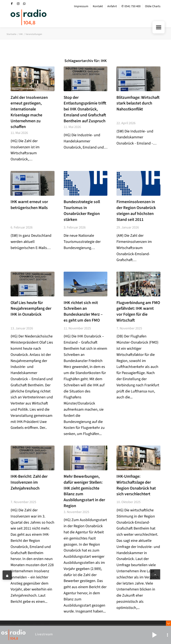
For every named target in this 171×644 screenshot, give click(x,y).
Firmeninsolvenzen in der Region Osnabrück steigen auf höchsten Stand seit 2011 (136, 211)
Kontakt (98, 6)
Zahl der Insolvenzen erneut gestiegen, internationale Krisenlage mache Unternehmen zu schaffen (29, 112)
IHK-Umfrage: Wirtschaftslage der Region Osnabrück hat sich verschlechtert (136, 485)
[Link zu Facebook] (12, 4)
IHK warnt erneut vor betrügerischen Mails (29, 205)
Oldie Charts (153, 6)
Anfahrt (112, 6)
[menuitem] (81, 6)
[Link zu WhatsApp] (25, 4)
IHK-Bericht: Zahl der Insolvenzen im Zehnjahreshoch (29, 482)
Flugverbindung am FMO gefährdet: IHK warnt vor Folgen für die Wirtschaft (138, 312)
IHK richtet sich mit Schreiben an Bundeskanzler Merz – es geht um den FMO (83, 312)
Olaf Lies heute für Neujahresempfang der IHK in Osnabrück (31, 309)
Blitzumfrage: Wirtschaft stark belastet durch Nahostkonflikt (138, 103)
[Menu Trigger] (159, 27)
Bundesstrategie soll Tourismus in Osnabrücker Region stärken (82, 211)
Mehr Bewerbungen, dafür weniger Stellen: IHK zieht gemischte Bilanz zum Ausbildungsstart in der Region (84, 491)
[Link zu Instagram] (18, 4)
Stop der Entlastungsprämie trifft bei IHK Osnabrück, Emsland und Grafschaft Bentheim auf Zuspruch (85, 109)
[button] (155, 635)
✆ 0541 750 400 (131, 6)
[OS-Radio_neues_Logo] (29, 17)
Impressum (81, 6)
